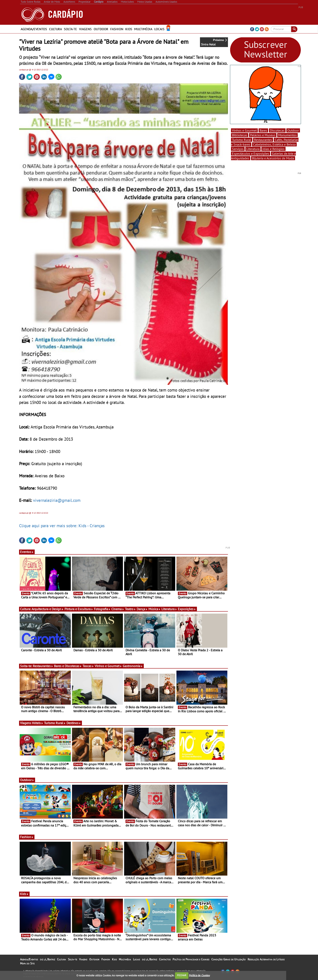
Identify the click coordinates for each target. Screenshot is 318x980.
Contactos (165, 959)
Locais (159, 29)
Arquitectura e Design (48, 609)
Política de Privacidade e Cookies (191, 959)
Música (155, 609)
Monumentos (287, 135)
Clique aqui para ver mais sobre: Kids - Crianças (62, 526)
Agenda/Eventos (34, 29)
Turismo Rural (55, 723)
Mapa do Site (27, 963)
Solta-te (70, 29)
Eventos (27, 552)
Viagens (85, 29)
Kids (129, 29)
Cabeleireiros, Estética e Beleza (274, 144)
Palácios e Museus (263, 135)
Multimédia (143, 29)
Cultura (55, 29)
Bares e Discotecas (68, 666)
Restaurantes (43, 666)
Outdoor (101, 29)
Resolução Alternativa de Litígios (266, 959)
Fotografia (102, 609)
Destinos (74, 723)
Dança (142, 609)
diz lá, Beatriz (47, 959)
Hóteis (38, 723)
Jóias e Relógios (273, 149)
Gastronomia (133, 666)
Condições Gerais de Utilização (228, 959)
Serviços (238, 149)
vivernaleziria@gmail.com (57, 500)
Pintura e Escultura (79, 609)
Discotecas (277, 130)
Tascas (88, 666)
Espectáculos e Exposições (251, 153)
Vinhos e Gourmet (108, 666)
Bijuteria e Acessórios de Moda (273, 158)
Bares (263, 130)
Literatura (169, 609)
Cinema (118, 609)
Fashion (117, 29)
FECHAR (182, 975)
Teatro (130, 609)
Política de (199, 975)
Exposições (187, 609)
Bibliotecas (240, 135)
